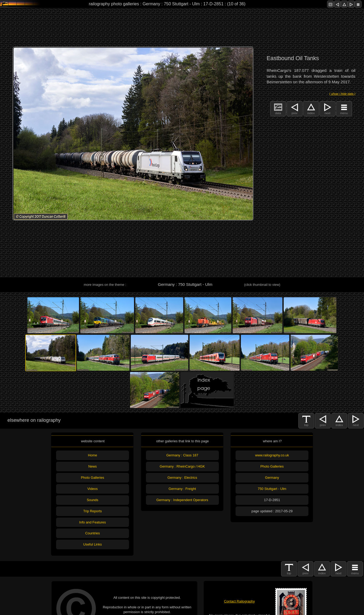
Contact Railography (239, 601)
